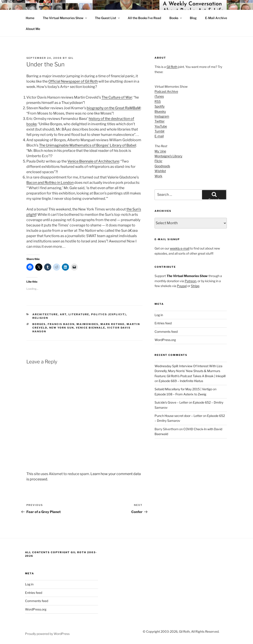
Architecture (45, 314)
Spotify (160, 106)
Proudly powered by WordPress (47, 634)
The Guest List (108, 18)
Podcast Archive (166, 91)
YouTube (161, 126)
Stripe (195, 286)
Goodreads (162, 166)
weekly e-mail (180, 248)
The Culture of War (117, 97)
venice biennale (90, 328)
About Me (33, 29)
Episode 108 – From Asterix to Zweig (180, 394)
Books (176, 18)
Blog (193, 18)
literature (79, 314)
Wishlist (160, 171)
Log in (159, 315)
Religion (40, 318)
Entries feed (163, 323)
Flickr (158, 161)
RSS (158, 101)
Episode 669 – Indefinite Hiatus (181, 381)
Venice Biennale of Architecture (93, 161)
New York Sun (62, 328)
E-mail (159, 136)
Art (63, 314)
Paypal (182, 286)
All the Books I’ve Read (144, 18)
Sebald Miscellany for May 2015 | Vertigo (183, 389)
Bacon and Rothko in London (50, 183)
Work (158, 176)
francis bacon (61, 324)
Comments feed (166, 332)
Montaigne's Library (168, 156)
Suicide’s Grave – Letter (171, 402)
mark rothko (113, 324)
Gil (71, 58)
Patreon (190, 281)
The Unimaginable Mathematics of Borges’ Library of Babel (87, 145)
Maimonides (87, 324)
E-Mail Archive (216, 18)
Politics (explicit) (109, 314)
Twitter (160, 121)
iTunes (159, 96)
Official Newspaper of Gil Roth (73, 81)
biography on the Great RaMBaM (114, 108)
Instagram (162, 116)
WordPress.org (165, 340)
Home (30, 18)
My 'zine (160, 151)
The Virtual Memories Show (65, 18)
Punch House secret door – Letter (178, 416)
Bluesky (160, 111)
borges (39, 324)
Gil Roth (172, 67)
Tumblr (160, 131)
